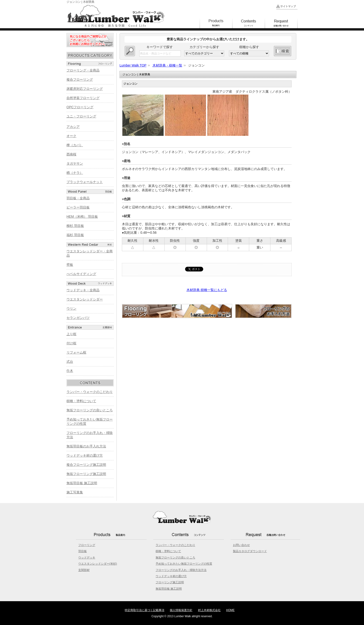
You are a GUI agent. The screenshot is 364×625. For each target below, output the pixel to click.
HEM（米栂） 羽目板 (82, 217)
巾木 (70, 371)
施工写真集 (75, 492)
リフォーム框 (76, 352)
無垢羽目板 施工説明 (82, 483)
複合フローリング (80, 79)
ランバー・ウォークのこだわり (90, 392)
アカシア (73, 127)
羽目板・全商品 (78, 198)
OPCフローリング (80, 107)
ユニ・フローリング (81, 116)
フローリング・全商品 (83, 70)
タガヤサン (75, 163)
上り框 (71, 334)
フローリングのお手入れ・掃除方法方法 (181, 570)
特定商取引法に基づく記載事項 (145, 610)
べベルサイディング (81, 274)
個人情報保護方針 (181, 610)
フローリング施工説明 (170, 582)
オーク (71, 136)
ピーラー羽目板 (78, 207)
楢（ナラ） (75, 173)
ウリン (71, 308)
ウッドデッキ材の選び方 (85, 455)
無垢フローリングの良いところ (90, 410)
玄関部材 (84, 570)
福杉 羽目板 (75, 235)
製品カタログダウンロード (250, 551)
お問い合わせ (241, 545)
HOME (230, 610)
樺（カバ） (75, 145)
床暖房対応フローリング (85, 89)
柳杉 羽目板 (75, 226)
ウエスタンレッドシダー (85, 299)
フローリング (87, 545)
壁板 (70, 265)
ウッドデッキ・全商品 (83, 290)
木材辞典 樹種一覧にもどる (207, 290)
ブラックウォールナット (85, 182)
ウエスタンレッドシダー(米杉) (98, 564)
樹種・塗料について (81, 401)
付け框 (71, 343)
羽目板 (83, 551)
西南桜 (71, 154)
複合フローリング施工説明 (86, 465)
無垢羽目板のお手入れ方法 (86, 446)
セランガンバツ (78, 318)
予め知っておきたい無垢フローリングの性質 (184, 564)
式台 (70, 362)
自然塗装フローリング (83, 98)
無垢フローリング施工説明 (86, 474)
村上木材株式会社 (209, 610)
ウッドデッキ (87, 558)
